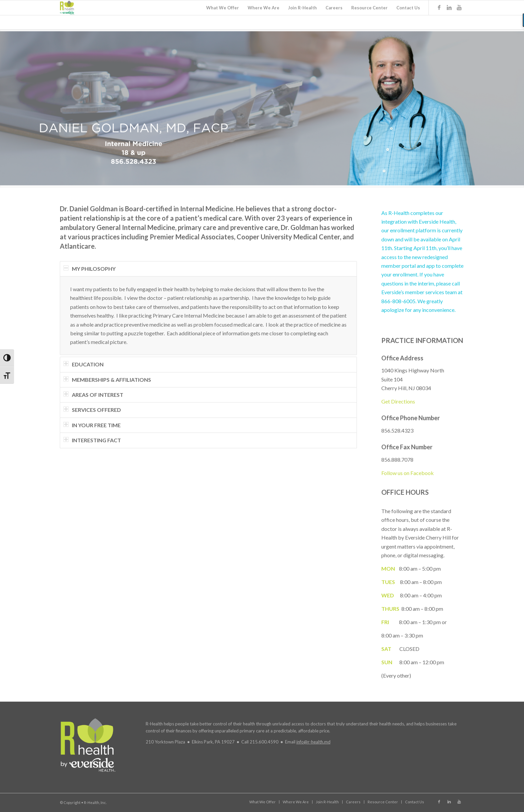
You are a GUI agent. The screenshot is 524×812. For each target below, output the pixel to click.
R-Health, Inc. (95, 802)
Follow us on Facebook (408, 473)
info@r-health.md (313, 742)
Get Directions (398, 401)
